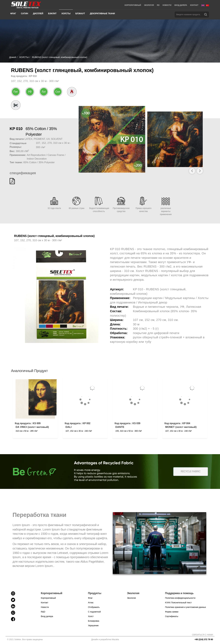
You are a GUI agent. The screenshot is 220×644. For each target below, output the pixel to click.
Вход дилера (47, 616)
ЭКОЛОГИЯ (149, 5)
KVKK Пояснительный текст (178, 603)
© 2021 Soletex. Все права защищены (25, 639)
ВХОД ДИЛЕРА (181, 5)
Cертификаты (172, 616)
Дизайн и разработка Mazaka (105, 639)
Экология (131, 598)
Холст (91, 616)
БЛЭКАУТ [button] (80, 13)
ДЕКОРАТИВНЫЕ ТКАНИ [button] (102, 13)
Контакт (44, 603)
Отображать (94, 607)
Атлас (91, 603)
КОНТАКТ (194, 5)
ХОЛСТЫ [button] (66, 13)
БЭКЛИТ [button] (52, 13)
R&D (43, 612)
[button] (200, 171)
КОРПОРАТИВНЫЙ (133, 5)
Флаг (90, 598)
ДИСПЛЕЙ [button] (38, 13)
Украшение (93, 625)
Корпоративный (48, 598)
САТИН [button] (24, 13)
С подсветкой (94, 612)
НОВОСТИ (167, 5)
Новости (45, 607)
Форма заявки (172, 612)
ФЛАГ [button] (13, 13)
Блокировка (94, 621)
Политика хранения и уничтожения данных (185, 607)
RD (158, 5)
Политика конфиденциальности (180, 598)
